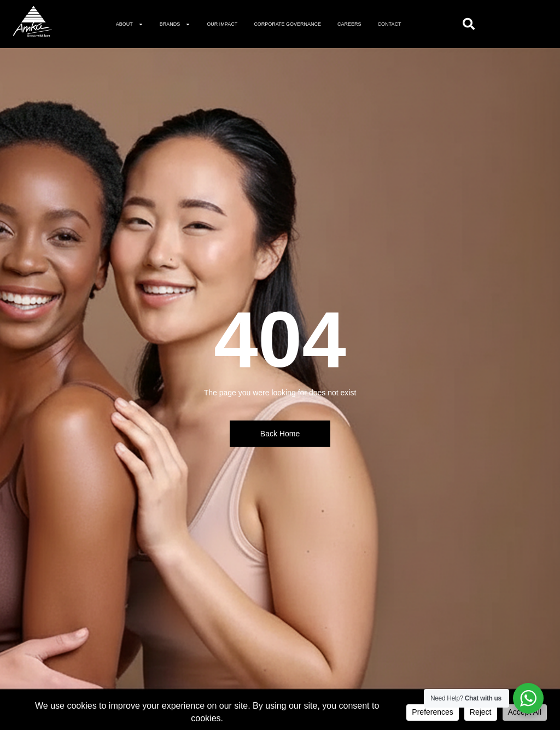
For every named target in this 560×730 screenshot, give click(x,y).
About (130, 24)
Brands (175, 24)
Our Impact (222, 24)
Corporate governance (287, 24)
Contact (390, 24)
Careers (349, 24)
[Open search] (469, 24)
